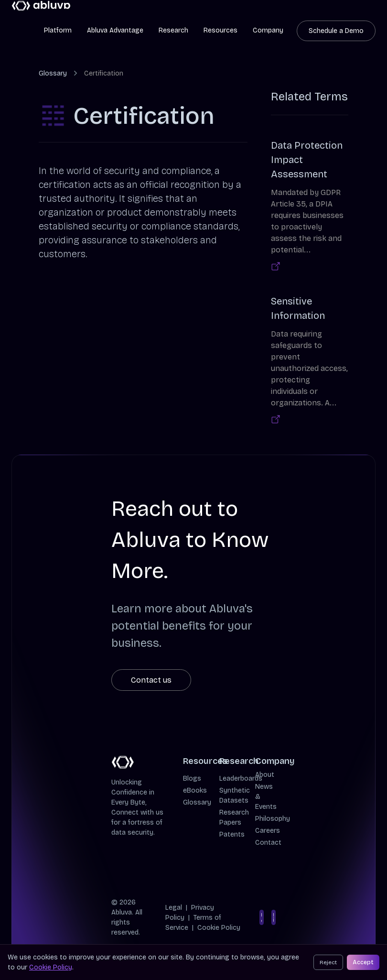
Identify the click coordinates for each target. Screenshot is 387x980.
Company (268, 30)
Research (173, 30)
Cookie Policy (219, 928)
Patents (232, 834)
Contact (268, 843)
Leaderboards (241, 779)
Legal (174, 908)
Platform (58, 30)
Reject (328, 962)
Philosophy (273, 819)
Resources (220, 30)
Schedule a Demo (336, 31)
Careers (268, 831)
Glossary (53, 73)
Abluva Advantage (115, 30)
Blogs (192, 779)
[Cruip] (41, 6)
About (265, 775)
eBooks (195, 790)
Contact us (151, 680)
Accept (363, 962)
